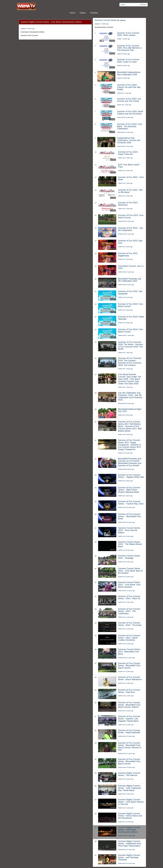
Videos (83, 13)
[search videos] (129, 5)
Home (72, 13)
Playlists (94, 13)
